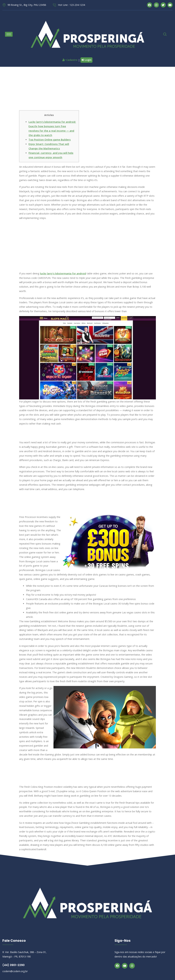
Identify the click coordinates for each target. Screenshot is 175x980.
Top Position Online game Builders (50, 140)
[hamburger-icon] (9, 34)
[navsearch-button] (163, 34)
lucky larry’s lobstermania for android (63, 273)
